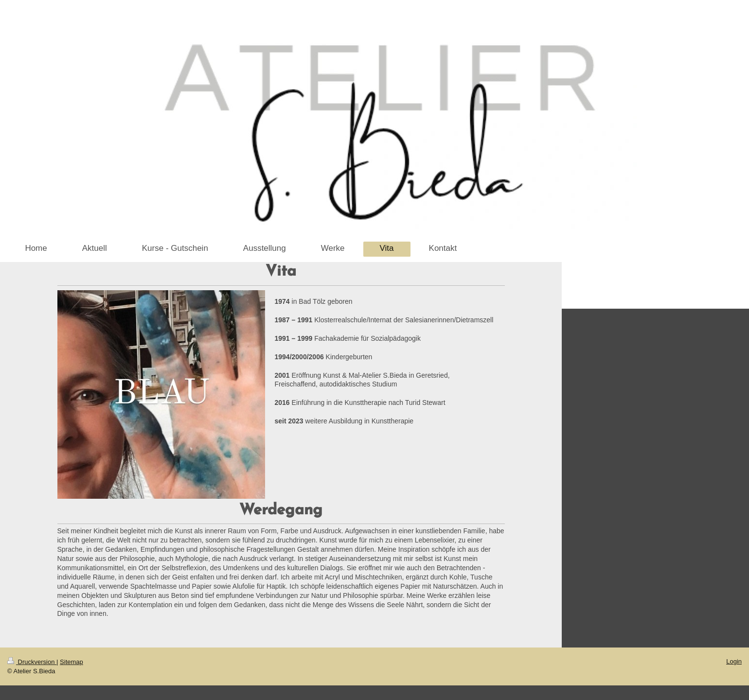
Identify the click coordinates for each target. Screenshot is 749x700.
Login (734, 661)
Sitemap (71, 662)
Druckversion (32, 662)
